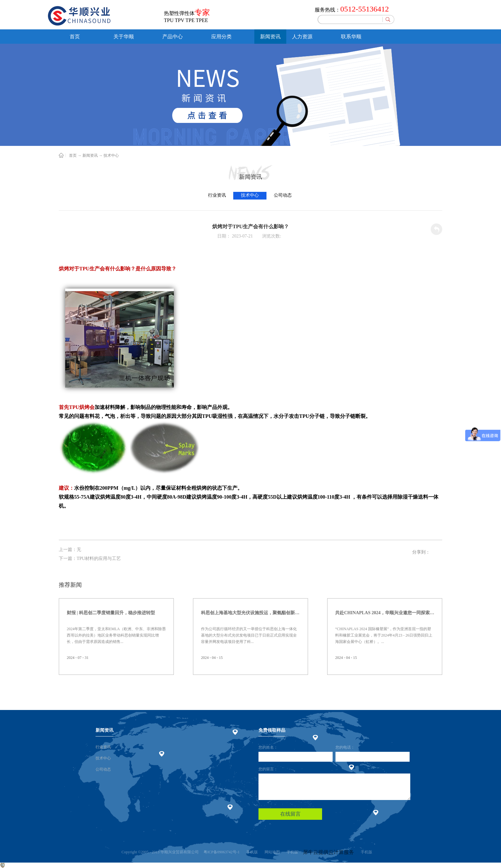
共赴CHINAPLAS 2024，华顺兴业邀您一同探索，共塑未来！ (385, 613)
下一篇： (90, 559)
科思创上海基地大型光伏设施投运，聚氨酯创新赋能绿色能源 (250, 613)
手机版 (251, 852)
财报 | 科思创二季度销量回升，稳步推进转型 (111, 613)
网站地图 (271, 852)
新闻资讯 (90, 155)
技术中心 (111, 155)
